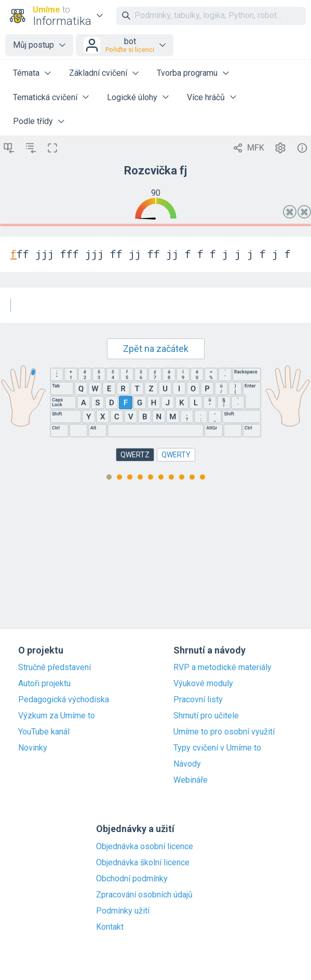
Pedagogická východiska (64, 700)
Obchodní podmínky (132, 879)
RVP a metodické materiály (222, 668)
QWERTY (176, 455)
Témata (26, 73)
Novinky (33, 748)
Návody (187, 764)
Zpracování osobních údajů (144, 895)
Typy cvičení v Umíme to (217, 748)
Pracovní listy (198, 700)
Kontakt (110, 927)
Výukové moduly (203, 684)
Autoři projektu (44, 684)
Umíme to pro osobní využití (224, 732)
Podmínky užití (123, 911)
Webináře (191, 780)
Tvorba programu (187, 73)
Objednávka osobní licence (145, 847)
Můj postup (33, 45)
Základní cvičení (98, 73)
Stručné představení (55, 668)
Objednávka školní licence (143, 863)
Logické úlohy (132, 97)
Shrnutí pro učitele (206, 716)
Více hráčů (206, 97)
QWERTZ (135, 455)
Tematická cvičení (45, 97)
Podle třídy (33, 121)
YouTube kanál (44, 732)
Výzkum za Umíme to (57, 716)
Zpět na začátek (156, 349)
